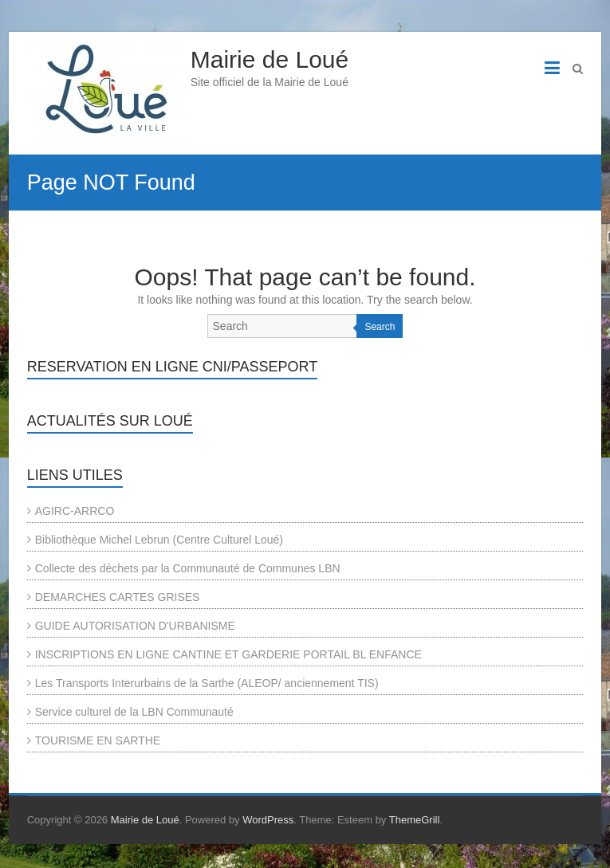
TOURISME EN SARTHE (98, 740)
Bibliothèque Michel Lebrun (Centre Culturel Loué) (159, 540)
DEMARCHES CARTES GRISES (118, 597)
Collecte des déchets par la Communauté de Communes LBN (188, 568)
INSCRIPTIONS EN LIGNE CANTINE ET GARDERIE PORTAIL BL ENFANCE (228, 654)
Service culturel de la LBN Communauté (134, 712)
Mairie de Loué (270, 59)
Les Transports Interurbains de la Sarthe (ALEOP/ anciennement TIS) (207, 683)
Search (380, 327)
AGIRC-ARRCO (75, 511)
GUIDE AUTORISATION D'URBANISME (135, 626)
